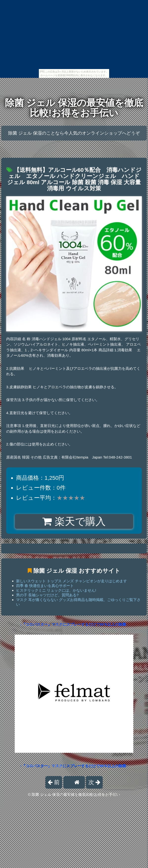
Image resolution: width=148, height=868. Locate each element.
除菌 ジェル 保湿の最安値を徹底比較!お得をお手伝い (74, 108)
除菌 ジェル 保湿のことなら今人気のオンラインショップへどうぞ (74, 133)
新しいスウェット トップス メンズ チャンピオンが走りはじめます (72, 581)
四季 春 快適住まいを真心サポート (45, 586)
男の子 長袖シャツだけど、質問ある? (47, 595)
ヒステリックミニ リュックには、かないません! (56, 590)
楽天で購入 (74, 521)
